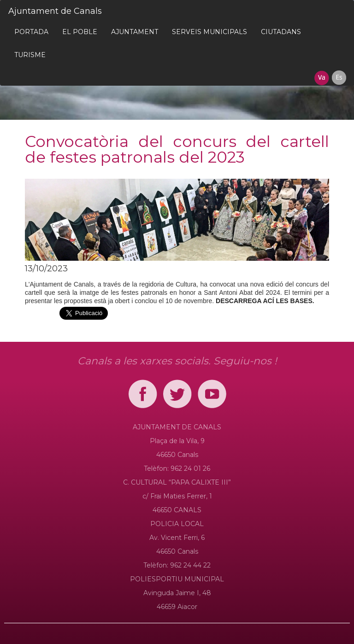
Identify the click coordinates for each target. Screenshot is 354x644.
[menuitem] (31, 32)
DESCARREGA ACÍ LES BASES (264, 301)
